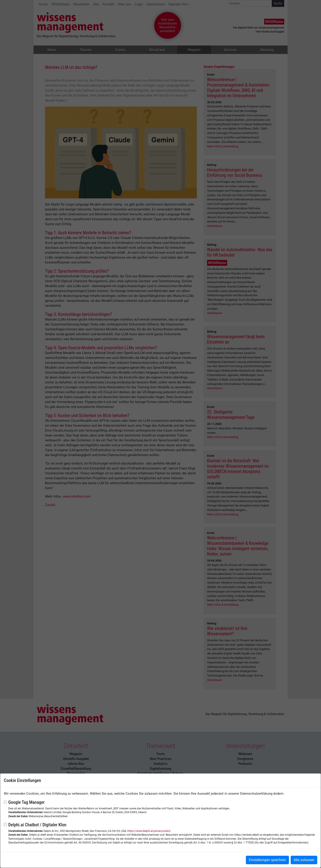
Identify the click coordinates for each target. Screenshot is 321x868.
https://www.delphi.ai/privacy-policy (149, 831)
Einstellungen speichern (267, 860)
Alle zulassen (304, 860)
